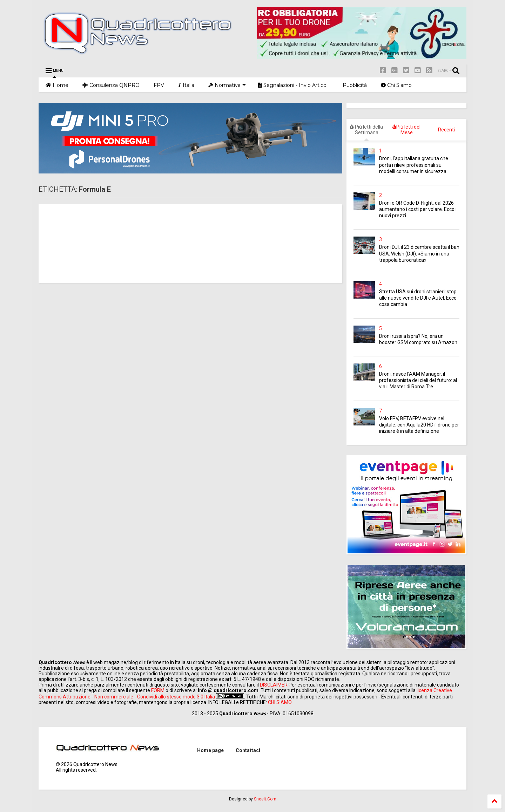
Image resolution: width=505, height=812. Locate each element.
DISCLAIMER (274, 685)
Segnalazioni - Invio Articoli (293, 85)
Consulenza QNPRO (111, 85)
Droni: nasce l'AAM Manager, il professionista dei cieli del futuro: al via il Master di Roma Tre (418, 380)
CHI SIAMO (280, 702)
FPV (159, 85)
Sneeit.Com (265, 799)
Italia (186, 85)
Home (57, 85)
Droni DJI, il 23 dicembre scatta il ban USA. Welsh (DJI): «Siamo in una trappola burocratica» (419, 253)
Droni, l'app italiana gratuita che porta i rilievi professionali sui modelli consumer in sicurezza (414, 165)
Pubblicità (355, 85)
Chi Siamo (396, 85)
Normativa (227, 85)
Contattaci (248, 750)
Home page (210, 750)
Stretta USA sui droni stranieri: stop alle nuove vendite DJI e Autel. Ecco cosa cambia (418, 298)
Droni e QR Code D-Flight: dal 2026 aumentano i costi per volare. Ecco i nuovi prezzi (418, 209)
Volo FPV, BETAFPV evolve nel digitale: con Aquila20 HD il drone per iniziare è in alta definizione (419, 425)
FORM (158, 690)
